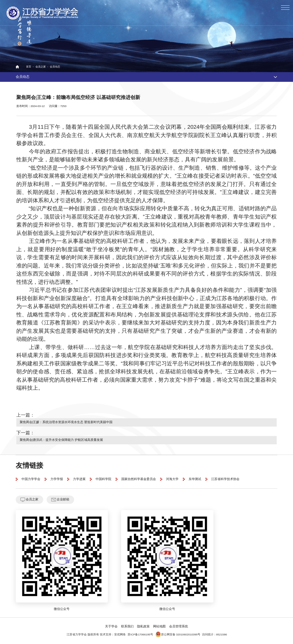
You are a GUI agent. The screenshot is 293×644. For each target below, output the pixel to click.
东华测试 (195, 479)
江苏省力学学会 (42, 13)
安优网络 (120, 635)
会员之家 (41, 67)
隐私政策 (143, 627)
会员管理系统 (179, 627)
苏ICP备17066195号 (140, 635)
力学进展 (79, 479)
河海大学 (172, 479)
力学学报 (57, 479)
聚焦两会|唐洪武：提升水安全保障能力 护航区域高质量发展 (62, 440)
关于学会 (111, 627)
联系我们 (127, 627)
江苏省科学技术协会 (225, 479)
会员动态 (55, 67)
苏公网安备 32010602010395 (177, 635)
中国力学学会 (31, 479)
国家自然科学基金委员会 (139, 479)
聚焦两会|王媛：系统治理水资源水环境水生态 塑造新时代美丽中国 (66, 422)
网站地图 (159, 627)
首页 (29, 67)
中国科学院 (103, 479)
